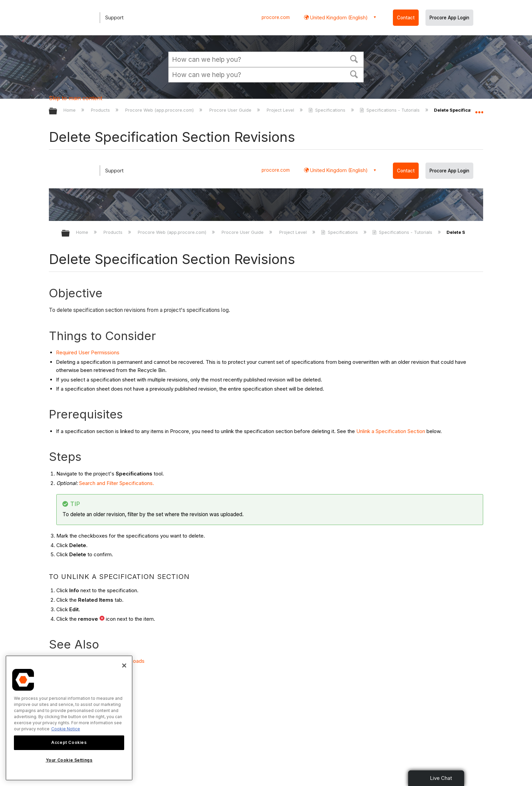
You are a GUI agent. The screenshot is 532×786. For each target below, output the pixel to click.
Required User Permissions (88, 352)
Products (101, 110)
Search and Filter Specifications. (117, 483)
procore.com (276, 17)
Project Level (281, 110)
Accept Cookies (69, 742)
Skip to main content (75, 98)
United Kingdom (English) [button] (338, 17)
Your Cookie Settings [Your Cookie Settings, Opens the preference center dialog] (69, 760)
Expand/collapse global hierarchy (57, 111)
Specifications (328, 110)
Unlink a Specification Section (391, 431)
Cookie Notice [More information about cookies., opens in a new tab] (66, 729)
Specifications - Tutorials (390, 110)
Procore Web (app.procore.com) (160, 110)
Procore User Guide (231, 110)
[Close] (124, 666)
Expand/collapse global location (479, 109)
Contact (406, 18)
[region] (69, 718)
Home (70, 110)
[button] (354, 58)
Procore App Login (449, 18)
